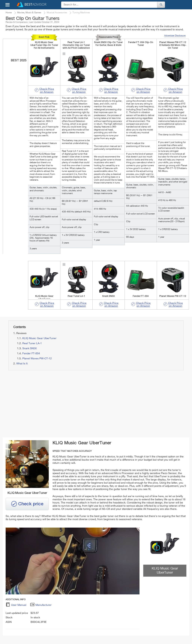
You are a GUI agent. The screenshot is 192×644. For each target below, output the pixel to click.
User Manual (16, 606)
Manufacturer (41, 606)
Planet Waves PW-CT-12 (37, 359)
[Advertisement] (50, 404)
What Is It (22, 364)
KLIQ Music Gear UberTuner (39, 338)
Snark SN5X (30, 348)
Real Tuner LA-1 (32, 343)
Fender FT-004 (31, 354)
